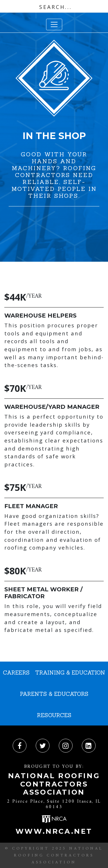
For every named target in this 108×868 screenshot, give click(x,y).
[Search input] (55, 7)
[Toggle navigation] (54, 24)
